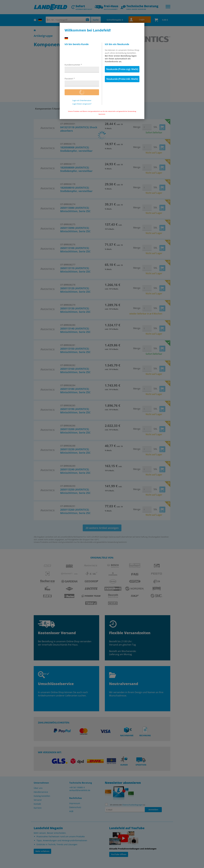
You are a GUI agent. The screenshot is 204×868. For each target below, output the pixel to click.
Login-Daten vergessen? (82, 104)
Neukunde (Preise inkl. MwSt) (122, 79)
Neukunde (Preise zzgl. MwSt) (122, 69)
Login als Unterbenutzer (82, 100)
